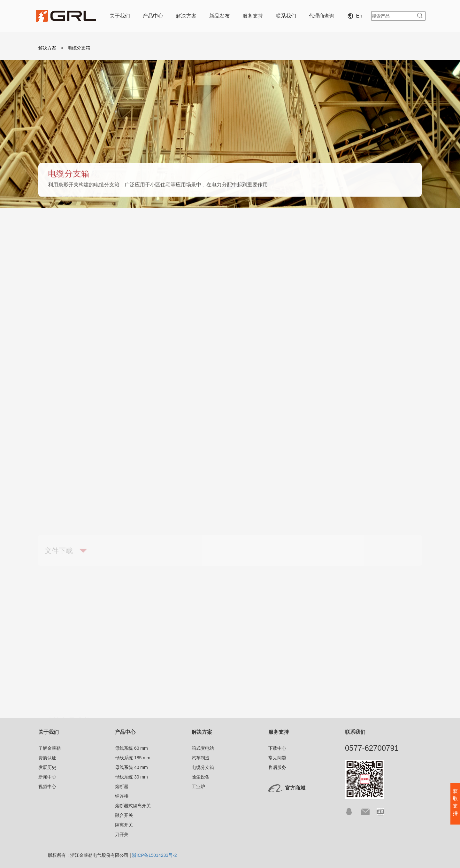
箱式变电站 (127, 234)
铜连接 (122, 796)
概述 (65, 234)
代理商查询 (322, 16)
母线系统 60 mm (131, 748)
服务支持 (253, 16)
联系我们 (286, 16)
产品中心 (153, 16)
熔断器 (122, 787)
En (356, 16)
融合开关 (124, 815)
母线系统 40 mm (131, 767)
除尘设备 (330, 234)
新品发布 (219, 16)
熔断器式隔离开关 (133, 806)
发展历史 (47, 767)
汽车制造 (195, 234)
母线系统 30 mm (131, 777)
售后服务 (277, 767)
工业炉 (392, 234)
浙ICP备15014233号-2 (154, 855)
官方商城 (295, 788)
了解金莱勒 (50, 748)
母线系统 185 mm (133, 758)
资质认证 (47, 758)
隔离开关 (124, 825)
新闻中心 (47, 777)
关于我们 (120, 16)
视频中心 (47, 787)
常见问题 (277, 758)
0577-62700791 (372, 748)
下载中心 (277, 748)
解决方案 (186, 16)
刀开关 (122, 834)
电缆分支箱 (263, 234)
